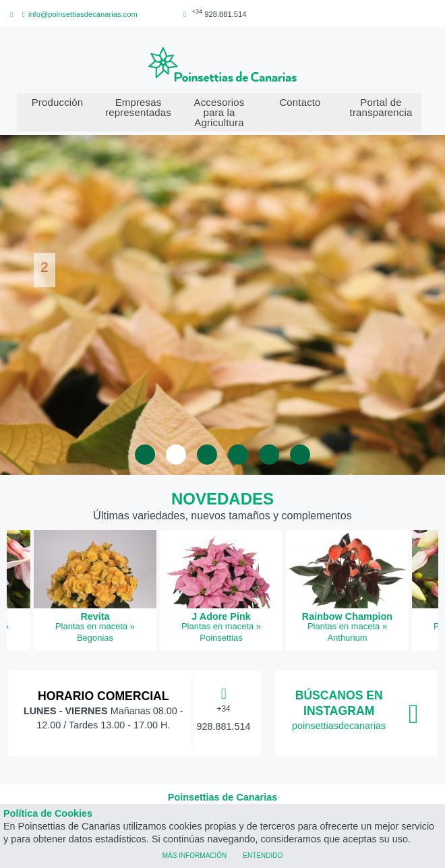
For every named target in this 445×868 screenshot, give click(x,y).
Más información (195, 855)
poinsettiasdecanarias (339, 726)
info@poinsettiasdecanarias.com (78, 14)
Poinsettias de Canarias (222, 797)
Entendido (263, 855)
